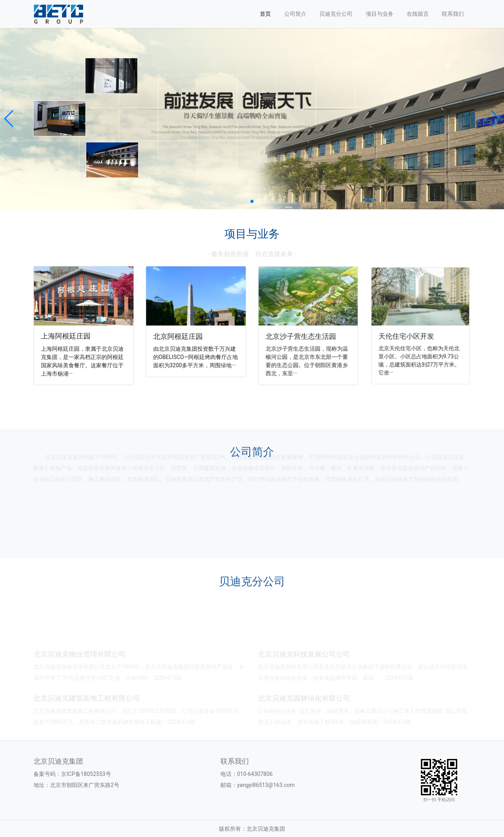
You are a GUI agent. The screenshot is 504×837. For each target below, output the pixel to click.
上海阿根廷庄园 (67, 336)
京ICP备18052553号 (86, 774)
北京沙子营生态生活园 (302, 334)
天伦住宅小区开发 (410, 333)
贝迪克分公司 (336, 14)
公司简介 (295, 14)
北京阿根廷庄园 (180, 335)
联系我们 (453, 14)
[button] (9, 119)
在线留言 (418, 14)
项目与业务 (380, 14)
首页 (265, 14)
